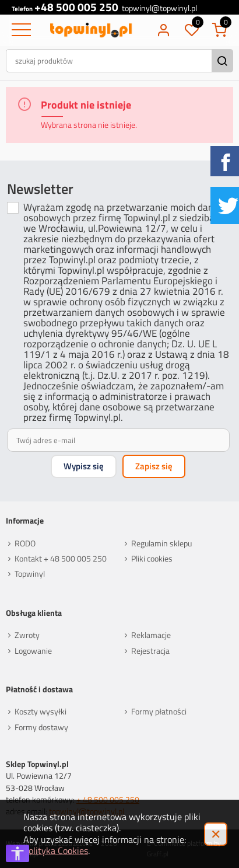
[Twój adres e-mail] (118, 440)
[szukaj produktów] (110, 61)
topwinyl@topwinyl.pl (159, 9)
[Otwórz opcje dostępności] (17, 853)
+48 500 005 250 (76, 7)
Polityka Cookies (56, 850)
